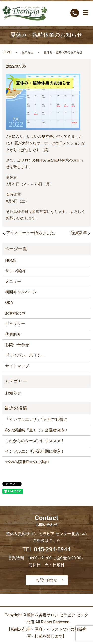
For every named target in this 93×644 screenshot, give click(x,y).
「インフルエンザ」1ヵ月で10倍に (36, 419)
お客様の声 (15, 313)
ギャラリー (15, 324)
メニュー (13, 282)
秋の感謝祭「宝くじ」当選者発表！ (37, 430)
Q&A (9, 303)
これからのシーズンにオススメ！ (35, 441)
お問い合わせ (17, 345)
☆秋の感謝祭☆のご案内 (27, 462)
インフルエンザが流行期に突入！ (35, 451)
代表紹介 (13, 334)
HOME (7, 52)
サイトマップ (17, 366)
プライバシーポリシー (25, 355)
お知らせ (27, 52)
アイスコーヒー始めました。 (32, 233)
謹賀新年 (79, 233)
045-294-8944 (52, 549)
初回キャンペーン (21, 292)
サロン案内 (15, 271)
